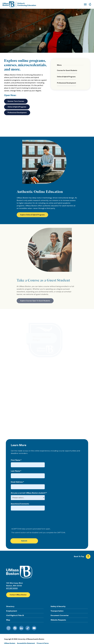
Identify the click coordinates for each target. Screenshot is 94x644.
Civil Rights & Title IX (15, 615)
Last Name (15, 471)
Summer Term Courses (16, 101)
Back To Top (79, 556)
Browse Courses (38, 40)
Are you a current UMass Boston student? (28, 493)
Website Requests (58, 620)
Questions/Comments (20, 504)
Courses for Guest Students (67, 70)
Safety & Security (58, 606)
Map (8, 620)
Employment (12, 611)
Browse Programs (14, 40)
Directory (10, 606)
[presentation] (27, 519)
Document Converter (60, 615)
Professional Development (17, 113)
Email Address (17, 482)
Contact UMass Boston (18, 595)
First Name (16, 460)
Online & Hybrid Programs (17, 107)
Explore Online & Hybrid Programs (32, 217)
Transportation (57, 611)
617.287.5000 (12, 588)
